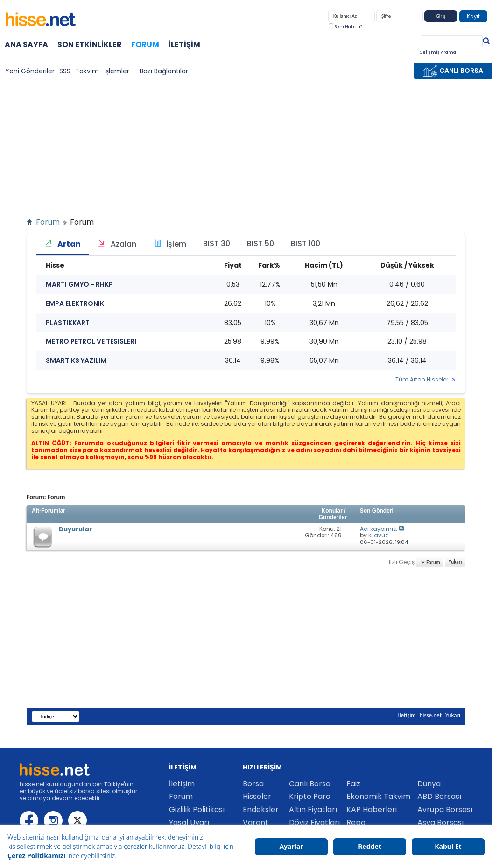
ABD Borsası (439, 796)
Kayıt (473, 16)
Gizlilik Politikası (197, 809)
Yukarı (455, 562)
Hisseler (257, 796)
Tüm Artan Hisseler (422, 380)
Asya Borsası (440, 822)
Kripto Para (310, 796)
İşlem (170, 244)
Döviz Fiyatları (314, 822)
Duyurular (75, 529)
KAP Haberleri (372, 809)
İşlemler (117, 71)
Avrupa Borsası (445, 809)
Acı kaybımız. (379, 529)
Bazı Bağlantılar (164, 71)
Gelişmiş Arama (438, 52)
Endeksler (261, 809)
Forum (145, 44)
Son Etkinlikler (90, 45)
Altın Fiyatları (313, 809)
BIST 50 (260, 243)
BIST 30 (217, 243)
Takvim (87, 71)
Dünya (429, 784)
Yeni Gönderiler (30, 71)
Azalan (117, 244)
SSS (65, 71)
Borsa (253, 784)
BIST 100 (306, 243)
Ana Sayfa (26, 45)
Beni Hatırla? (345, 27)
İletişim (184, 45)
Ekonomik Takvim (378, 796)
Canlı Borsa (310, 784)
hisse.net (431, 715)
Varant (256, 822)
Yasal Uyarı (189, 822)
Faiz (353, 784)
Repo (356, 822)
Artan (63, 244)
